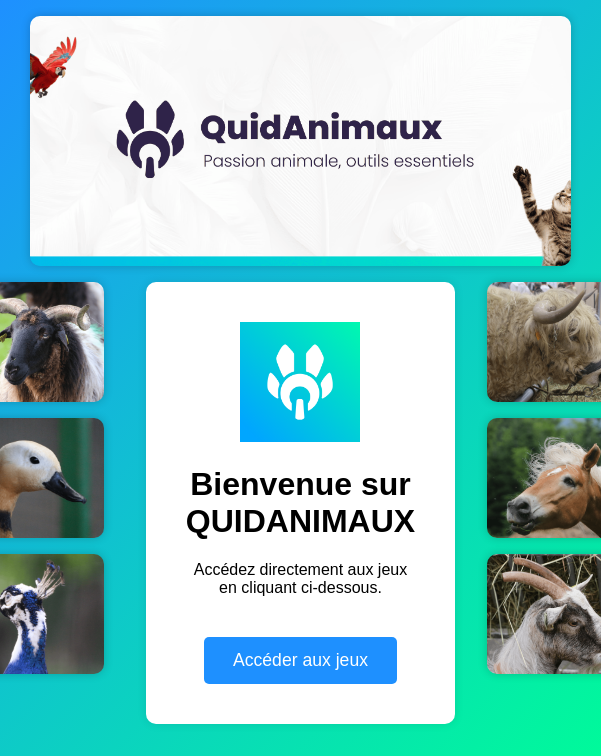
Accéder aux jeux (300, 660)
